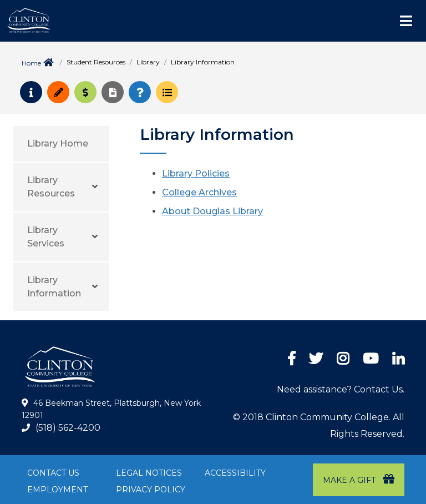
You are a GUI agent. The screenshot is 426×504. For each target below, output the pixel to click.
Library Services (46, 237)
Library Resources (51, 187)
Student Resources (96, 62)
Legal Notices (149, 473)
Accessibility (235, 473)
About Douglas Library (212, 211)
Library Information (54, 287)
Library (148, 62)
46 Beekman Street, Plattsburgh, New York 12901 (111, 409)
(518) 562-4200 (68, 428)
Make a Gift (359, 479)
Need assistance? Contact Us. (341, 389)
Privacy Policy (151, 490)
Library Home (58, 143)
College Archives (199, 192)
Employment (57, 490)
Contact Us (53, 473)
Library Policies (196, 173)
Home (31, 63)
